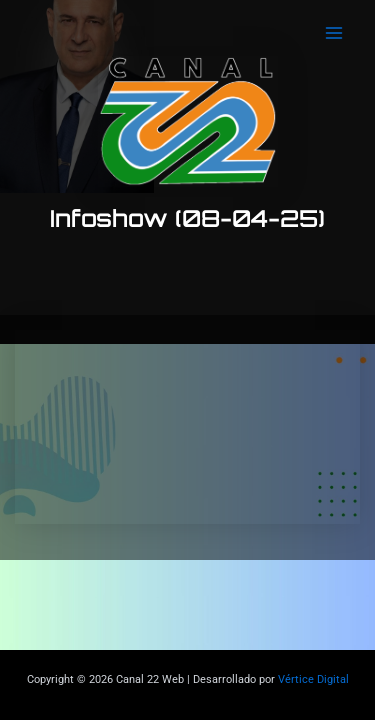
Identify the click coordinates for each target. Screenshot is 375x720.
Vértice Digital (313, 679)
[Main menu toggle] (334, 33)
